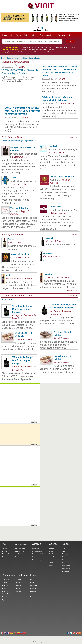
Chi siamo (5, 548)
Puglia (5, 52)
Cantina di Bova (16, 242)
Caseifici (52, 554)
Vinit (41, 6)
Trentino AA (32, 52)
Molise (45, 50)
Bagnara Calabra (34, 58)
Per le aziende (20, 544)
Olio (64, 551)
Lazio (73, 48)
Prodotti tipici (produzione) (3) (12, 141)
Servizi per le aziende (41, 30)
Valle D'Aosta (47, 52)
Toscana (24, 52)
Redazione (6, 557)
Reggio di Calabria (21, 58)
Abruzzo (25, 48)
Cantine (52, 548)
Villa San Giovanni (57, 213)
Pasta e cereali (67, 560)
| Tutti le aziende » (73, 137)
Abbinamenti (66, 566)
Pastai (51, 560)
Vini (12, 35)
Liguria (25, 50)
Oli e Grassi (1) (7, 299)
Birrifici (51, 563)
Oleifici (51, 551)
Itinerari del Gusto (68, 104)
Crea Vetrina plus (19, 551)
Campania (40, 48)
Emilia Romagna (57, 48)
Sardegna (12, 52)
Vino (64, 548)
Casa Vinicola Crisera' (21, 258)
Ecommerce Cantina (38, 554)
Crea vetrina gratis (19, 548)
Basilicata (32, 48)
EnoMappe (66, 571)
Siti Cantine (35, 548)
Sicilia (18, 52)
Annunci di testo (19, 554)
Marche (39, 50)
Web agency (37, 642)
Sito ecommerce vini (38, 557)
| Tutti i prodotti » (73, 296)
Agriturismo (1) (30, 141)
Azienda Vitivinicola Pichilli (19, 279)
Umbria (39, 52)
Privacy (5, 551)
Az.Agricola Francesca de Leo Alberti (24, 317)
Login (42, 28)
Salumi (64, 557)
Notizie (34, 35)
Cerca (70, 41)
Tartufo (51, 566)
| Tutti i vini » (75, 234)
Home (5, 35)
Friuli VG (67, 48)
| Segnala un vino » (72, 291)
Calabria (48, 48)
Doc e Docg (66, 569)
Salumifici (52, 557)
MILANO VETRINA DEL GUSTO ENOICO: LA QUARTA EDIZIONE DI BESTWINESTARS (23, 111)
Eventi (22, 67)
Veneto (55, 52)
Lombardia (32, 50)
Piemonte (51, 50)
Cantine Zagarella (51, 256)
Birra (64, 563)
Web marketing (37, 560)
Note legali (6, 554)
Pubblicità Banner (19, 557)
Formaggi (65, 554)
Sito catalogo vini (37, 551)
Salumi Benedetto (23, 339)
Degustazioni (64, 35)
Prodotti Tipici (22, 35)
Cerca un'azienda (47, 35)
